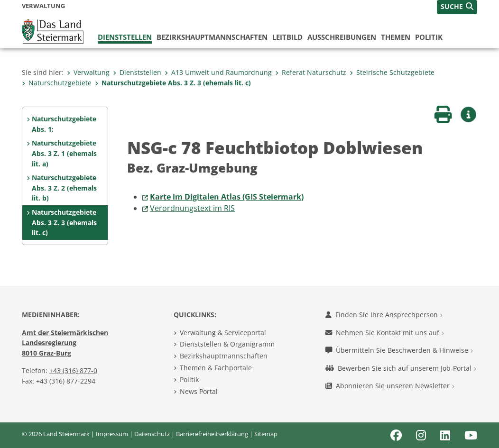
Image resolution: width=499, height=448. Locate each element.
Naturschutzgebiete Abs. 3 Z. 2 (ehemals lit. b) (64, 188)
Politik (429, 37)
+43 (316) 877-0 (73, 370)
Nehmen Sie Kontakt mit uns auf (385, 333)
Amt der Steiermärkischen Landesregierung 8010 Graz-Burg (65, 343)
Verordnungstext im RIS (192, 208)
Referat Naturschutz (311, 72)
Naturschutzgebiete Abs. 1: (64, 124)
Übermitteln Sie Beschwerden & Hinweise (399, 350)
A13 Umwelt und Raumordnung (218, 72)
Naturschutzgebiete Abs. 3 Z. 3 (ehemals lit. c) (173, 83)
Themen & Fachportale (216, 368)
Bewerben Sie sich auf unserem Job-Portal (401, 368)
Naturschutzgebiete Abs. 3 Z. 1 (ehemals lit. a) (64, 153)
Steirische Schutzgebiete (392, 72)
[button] (457, 7)
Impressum (112, 434)
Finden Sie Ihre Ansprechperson (384, 315)
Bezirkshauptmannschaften (224, 356)
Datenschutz (152, 434)
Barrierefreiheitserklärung (212, 434)
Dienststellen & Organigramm (227, 344)
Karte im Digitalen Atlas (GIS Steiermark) (227, 197)
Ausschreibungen (342, 37)
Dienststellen (125, 37)
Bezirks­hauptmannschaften (212, 37)
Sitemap (266, 434)
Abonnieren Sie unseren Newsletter (390, 386)
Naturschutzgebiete (57, 83)
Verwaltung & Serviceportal (223, 333)
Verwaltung (88, 72)
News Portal (199, 391)
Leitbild (287, 37)
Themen (396, 37)
